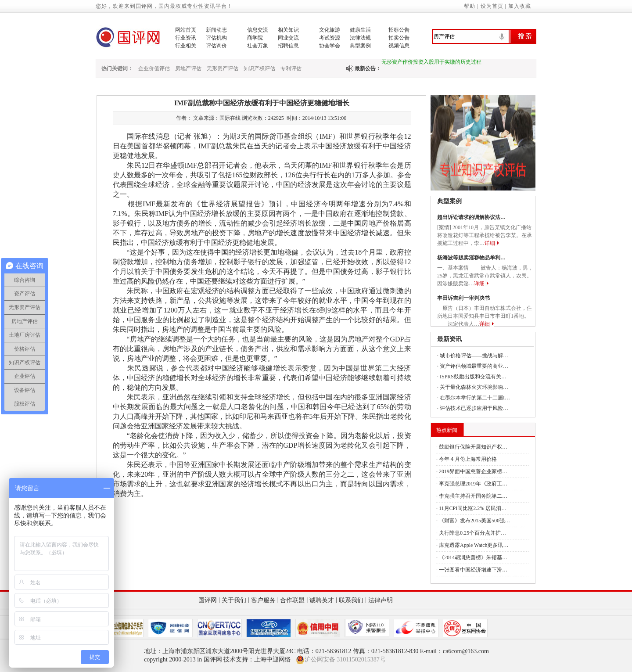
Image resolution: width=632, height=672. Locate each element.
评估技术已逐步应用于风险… (474, 408)
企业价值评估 (154, 68)
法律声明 (381, 600)
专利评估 (291, 68)
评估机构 (216, 38)
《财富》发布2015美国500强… (474, 521)
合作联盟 (292, 600)
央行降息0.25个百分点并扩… (472, 533)
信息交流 (258, 30)
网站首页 (186, 30)
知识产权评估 (259, 68)
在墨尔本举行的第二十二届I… (475, 398)
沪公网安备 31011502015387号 (341, 660)
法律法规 (360, 38)
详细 (490, 243)
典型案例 (360, 46)
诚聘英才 (322, 600)
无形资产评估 (223, 68)
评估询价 (216, 46)
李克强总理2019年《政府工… (473, 484)
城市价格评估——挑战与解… (474, 356)
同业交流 (288, 38)
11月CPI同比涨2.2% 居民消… (473, 508)
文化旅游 (330, 30)
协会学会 (330, 46)
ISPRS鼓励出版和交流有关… (473, 377)
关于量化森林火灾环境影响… (474, 387)
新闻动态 (216, 30)
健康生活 (360, 30)
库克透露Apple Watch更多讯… (474, 545)
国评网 (208, 600)
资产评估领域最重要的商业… (474, 366)
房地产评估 (188, 68)
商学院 (255, 38)
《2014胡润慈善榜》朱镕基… (473, 557)
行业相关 (186, 46)
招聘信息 (288, 46)
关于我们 (234, 600)
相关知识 (288, 30)
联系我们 (351, 600)
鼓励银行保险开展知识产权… (473, 447)
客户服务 (263, 600)
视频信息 (399, 46)
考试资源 (330, 38)
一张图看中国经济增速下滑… (473, 570)
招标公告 (399, 30)
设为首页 (492, 6)
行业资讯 (186, 38)
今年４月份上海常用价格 (468, 459)
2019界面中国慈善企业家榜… (473, 471)
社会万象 (258, 46)
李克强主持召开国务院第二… (473, 496)
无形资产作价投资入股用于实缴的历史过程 (431, 63)
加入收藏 (520, 6)
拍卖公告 (399, 38)
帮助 (470, 6)
